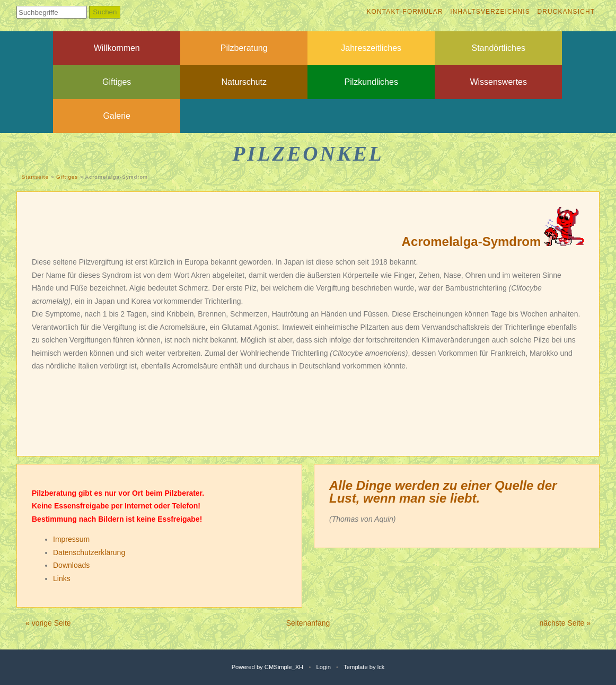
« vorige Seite (48, 623)
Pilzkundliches (371, 82)
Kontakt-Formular (404, 12)
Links (62, 578)
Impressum (71, 539)
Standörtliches (499, 48)
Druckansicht (566, 12)
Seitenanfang (308, 623)
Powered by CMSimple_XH (268, 667)
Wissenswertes (498, 82)
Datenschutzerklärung (89, 552)
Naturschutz (244, 82)
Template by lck (364, 667)
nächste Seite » (565, 623)
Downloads (71, 565)
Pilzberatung (244, 48)
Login (324, 667)
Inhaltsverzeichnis (490, 12)
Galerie (117, 116)
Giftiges (117, 82)
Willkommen (117, 48)
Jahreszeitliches (371, 48)
